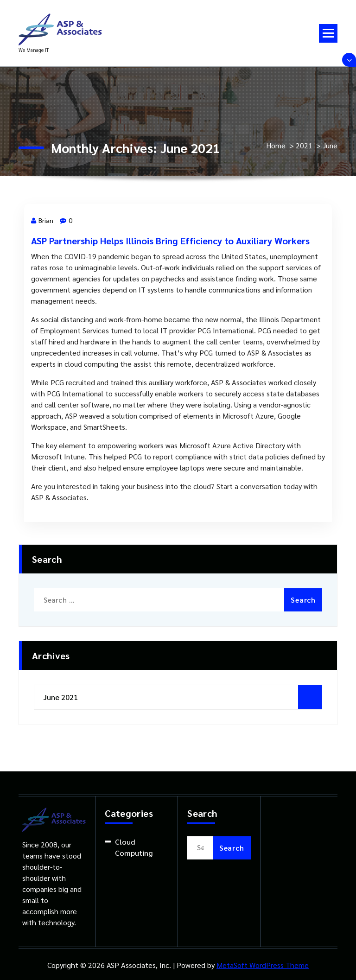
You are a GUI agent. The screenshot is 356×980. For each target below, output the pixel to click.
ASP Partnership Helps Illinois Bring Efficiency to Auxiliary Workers (170, 241)
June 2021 (61, 697)
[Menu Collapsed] (328, 33)
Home (276, 145)
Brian (42, 220)
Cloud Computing (134, 847)
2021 (304, 145)
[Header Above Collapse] (349, 60)
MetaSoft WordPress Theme (263, 965)
